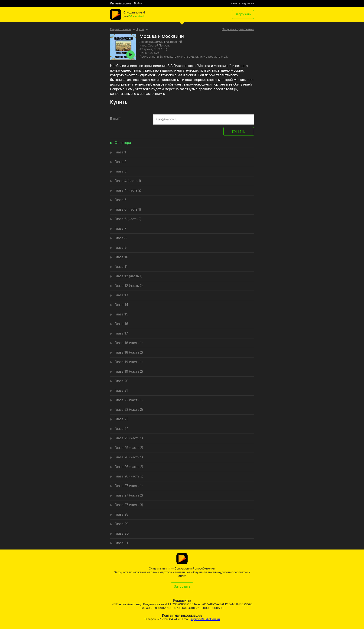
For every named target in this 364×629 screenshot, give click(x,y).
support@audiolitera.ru (205, 619)
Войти (138, 4)
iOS (130, 17)
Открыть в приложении (238, 30)
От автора (123, 143)
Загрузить (243, 14)
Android (139, 17)
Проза (140, 29)
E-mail (115, 119)
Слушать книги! (121, 29)
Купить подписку (242, 4)
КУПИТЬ (239, 132)
